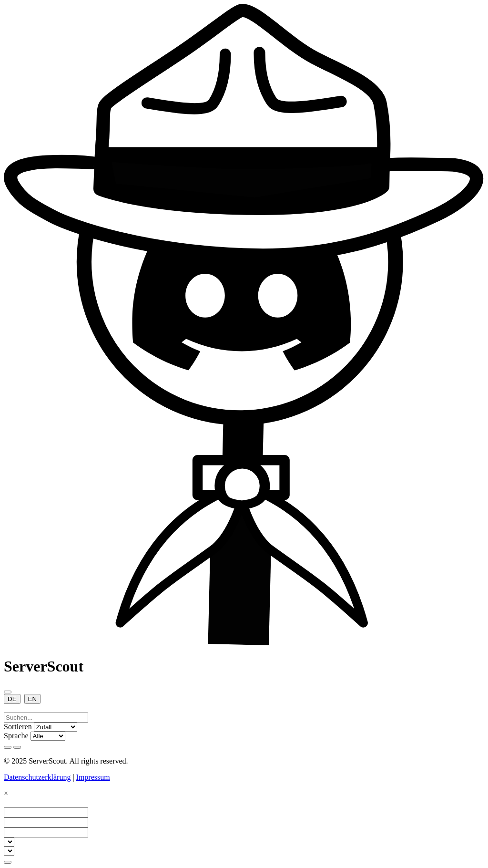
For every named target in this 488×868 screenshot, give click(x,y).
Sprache (16, 736)
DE (12, 699)
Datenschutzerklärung (37, 777)
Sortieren (18, 727)
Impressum (93, 777)
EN (33, 699)
